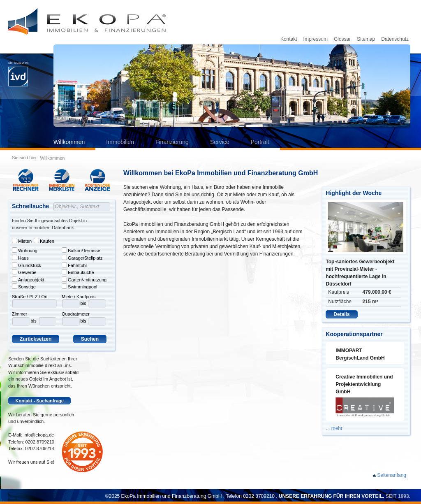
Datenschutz (395, 39)
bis (34, 321)
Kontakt (289, 39)
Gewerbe (24, 272)
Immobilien (120, 142)
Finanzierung (172, 142)
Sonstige (24, 286)
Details (341, 314)
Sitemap (366, 39)
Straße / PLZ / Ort (30, 297)
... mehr (334, 428)
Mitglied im (18, 74)
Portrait (260, 142)
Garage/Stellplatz (82, 258)
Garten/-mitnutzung (84, 279)
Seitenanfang (392, 475)
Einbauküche (78, 272)
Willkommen (69, 142)
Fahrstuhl (74, 265)
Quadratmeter (76, 314)
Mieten (22, 241)
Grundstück (27, 265)
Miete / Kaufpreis (79, 297)
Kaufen (44, 241)
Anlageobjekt (28, 279)
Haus (20, 258)
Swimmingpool (80, 286)
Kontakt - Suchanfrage (40, 401)
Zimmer (20, 314)
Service (220, 142)
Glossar (342, 39)
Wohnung (25, 250)
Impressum (316, 39)
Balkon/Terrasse (81, 250)
